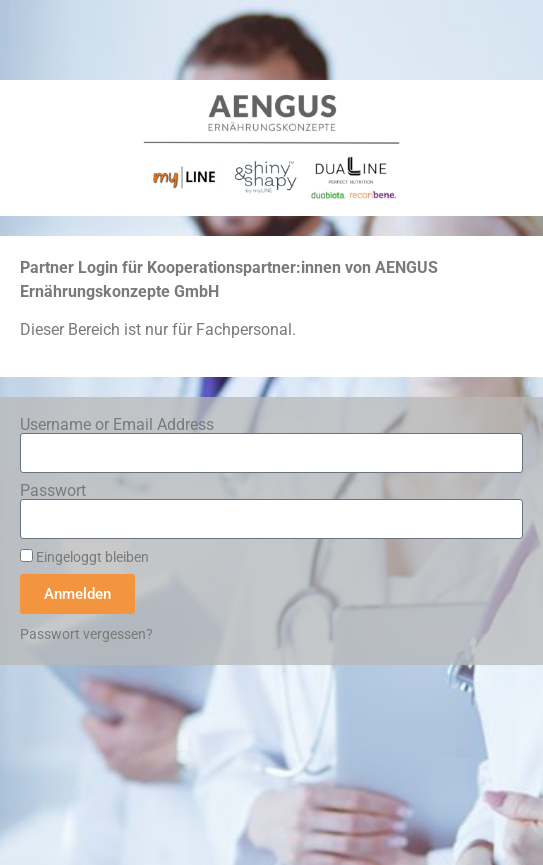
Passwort (53, 491)
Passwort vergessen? (86, 634)
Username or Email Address (117, 425)
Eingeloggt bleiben (84, 557)
